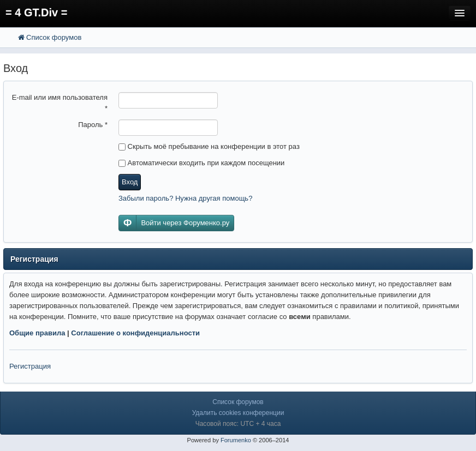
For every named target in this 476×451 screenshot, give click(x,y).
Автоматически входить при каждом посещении (201, 163)
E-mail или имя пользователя (60, 103)
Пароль (93, 125)
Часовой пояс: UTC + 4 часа (238, 424)
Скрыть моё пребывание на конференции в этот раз (209, 146)
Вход (130, 182)
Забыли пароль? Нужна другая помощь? (185, 198)
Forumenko (236, 440)
